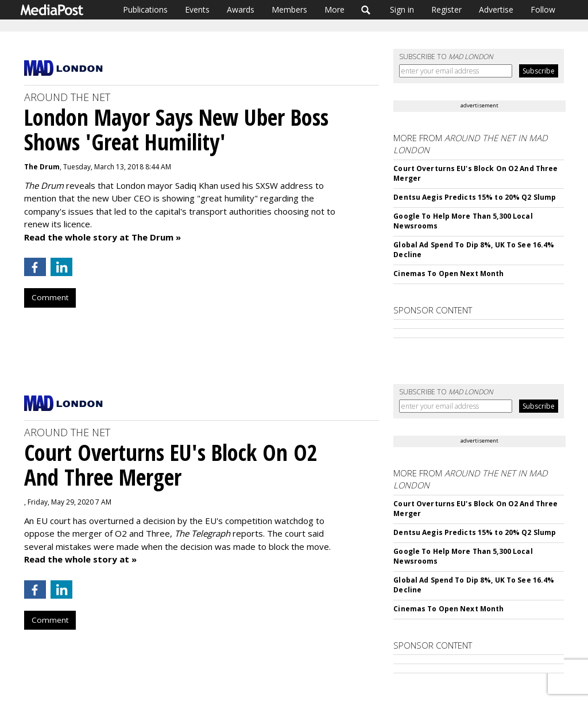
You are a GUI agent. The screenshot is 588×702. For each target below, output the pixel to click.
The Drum (42, 167)
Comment (50, 297)
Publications (145, 9)
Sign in (402, 9)
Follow (543, 9)
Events (197, 9)
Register (446, 9)
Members (289, 9)
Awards (241, 9)
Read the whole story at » (80, 559)
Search (366, 10)
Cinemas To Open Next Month (448, 274)
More (334, 9)
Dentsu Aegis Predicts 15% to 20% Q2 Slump (475, 197)
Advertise (496, 9)
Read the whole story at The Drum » (102, 237)
